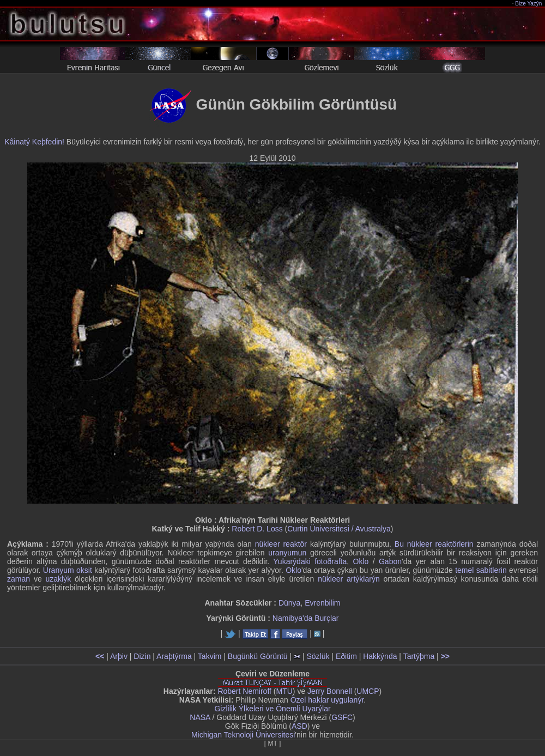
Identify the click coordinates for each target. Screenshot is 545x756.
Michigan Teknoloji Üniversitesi (243, 735)
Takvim (210, 656)
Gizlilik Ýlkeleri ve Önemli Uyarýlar (272, 709)
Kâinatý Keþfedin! (34, 142)
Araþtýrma (174, 656)
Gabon (390, 561)
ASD (299, 726)
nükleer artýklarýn (349, 579)
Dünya (289, 603)
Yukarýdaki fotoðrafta (310, 561)
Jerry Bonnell (330, 691)
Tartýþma (419, 656)
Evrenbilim (322, 603)
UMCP (368, 691)
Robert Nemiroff (244, 691)
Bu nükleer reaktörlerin (434, 544)
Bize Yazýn (529, 4)
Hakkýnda (380, 656)
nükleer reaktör (281, 544)
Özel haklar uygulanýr (327, 700)
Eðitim (346, 656)
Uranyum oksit (68, 570)
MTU (284, 691)
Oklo (361, 561)
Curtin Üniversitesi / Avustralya (339, 529)
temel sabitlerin (481, 570)
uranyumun (287, 553)
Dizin (142, 656)
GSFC (342, 717)
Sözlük (318, 656)
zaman (19, 579)
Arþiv (119, 656)
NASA (200, 717)
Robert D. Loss (257, 529)
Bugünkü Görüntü (258, 656)
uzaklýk (59, 579)
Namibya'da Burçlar (306, 618)
